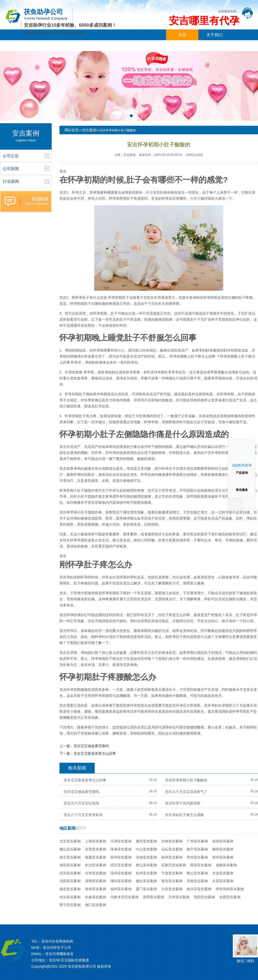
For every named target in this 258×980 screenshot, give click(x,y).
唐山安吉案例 (146, 865)
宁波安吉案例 (172, 873)
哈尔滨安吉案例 (199, 889)
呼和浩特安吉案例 (230, 889)
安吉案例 (89, 130)
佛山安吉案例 (70, 849)
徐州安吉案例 (172, 857)
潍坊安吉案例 (121, 881)
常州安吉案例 (197, 857)
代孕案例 (81, 46)
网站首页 (72, 130)
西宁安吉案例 (70, 905)
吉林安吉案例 (172, 841)
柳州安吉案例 (223, 849)
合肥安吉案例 (230, 897)
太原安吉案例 (223, 881)
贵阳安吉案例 (204, 897)
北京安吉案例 (70, 841)
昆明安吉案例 (153, 897)
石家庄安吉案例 (174, 865)
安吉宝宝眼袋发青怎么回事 (95, 753)
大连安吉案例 (223, 873)
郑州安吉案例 (223, 857)
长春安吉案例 (95, 897)
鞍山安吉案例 (197, 873)
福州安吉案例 (121, 889)
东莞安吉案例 (95, 849)
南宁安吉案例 (197, 849)
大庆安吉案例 (172, 889)
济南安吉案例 (197, 881)
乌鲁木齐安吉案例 (124, 897)
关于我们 (214, 35)
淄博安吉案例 (95, 881)
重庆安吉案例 (146, 841)
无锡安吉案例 (146, 857)
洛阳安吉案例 (70, 865)
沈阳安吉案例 (70, 881)
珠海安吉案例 (121, 849)
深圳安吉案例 (223, 841)
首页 (182, 35)
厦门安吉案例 (146, 889)
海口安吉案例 (95, 905)
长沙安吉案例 (95, 865)
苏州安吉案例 (121, 857)
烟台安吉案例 (146, 881)
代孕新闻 (48, 46)
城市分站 (113, 46)
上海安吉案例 (95, 841)
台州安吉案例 (95, 873)
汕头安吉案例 (172, 849)
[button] (127, 116)
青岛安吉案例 (172, 881)
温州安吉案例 (121, 873)
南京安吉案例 (70, 857)
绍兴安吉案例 (70, 873)
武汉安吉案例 (121, 865)
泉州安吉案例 (95, 889)
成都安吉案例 (226, 865)
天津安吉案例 (121, 841)
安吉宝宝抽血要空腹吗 (91, 746)
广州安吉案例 (197, 841)
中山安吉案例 (146, 849)
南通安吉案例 (95, 857)
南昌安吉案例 (70, 889)
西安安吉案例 (201, 865)
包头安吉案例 (70, 897)
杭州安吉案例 (146, 873)
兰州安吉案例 (179, 897)
